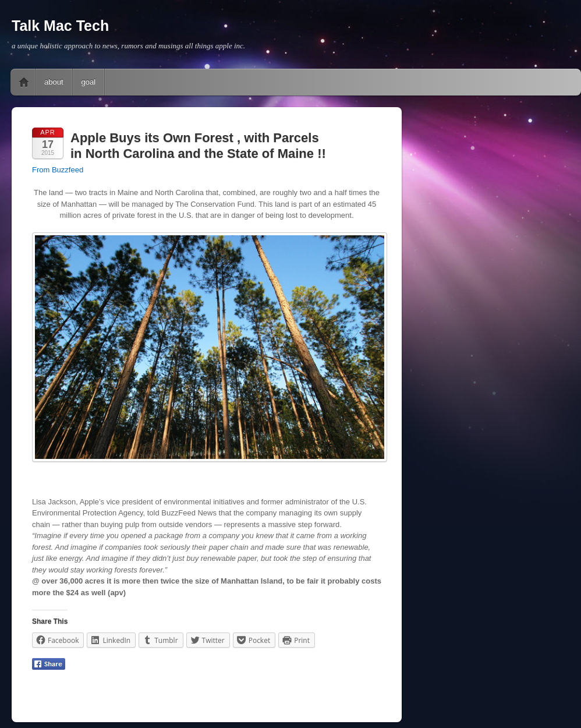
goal (89, 82)
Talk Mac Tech (60, 26)
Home (24, 82)
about (54, 82)
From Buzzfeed (58, 170)
